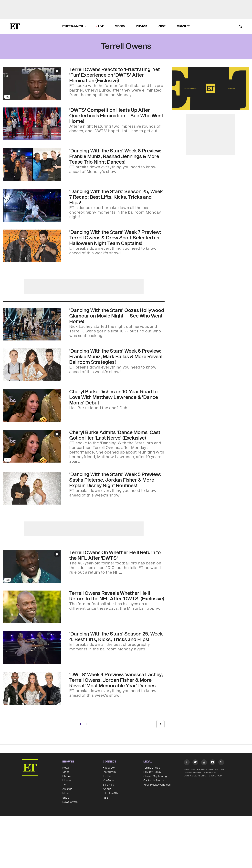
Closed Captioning (155, 776)
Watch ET (184, 26)
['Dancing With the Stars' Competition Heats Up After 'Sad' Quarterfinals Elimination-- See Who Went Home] (117, 120)
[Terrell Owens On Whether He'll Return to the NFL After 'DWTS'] (117, 562)
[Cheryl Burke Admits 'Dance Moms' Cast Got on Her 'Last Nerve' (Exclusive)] (117, 447)
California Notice (154, 781)
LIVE (101, 26)
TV (64, 785)
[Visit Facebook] (187, 763)
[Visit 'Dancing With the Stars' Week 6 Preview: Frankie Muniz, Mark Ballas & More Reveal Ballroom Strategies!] (32, 365)
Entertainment (74, 26)
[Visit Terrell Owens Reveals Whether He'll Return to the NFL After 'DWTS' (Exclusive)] (32, 607)
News (66, 768)
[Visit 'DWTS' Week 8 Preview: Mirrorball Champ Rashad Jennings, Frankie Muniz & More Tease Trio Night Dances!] (32, 165)
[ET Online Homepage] (15, 26)
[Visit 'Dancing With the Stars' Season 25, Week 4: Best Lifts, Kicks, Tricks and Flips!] (32, 648)
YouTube (108, 781)
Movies (67, 781)
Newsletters (70, 802)
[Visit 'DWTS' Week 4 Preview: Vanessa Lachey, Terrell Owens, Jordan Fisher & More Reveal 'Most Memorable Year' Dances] (32, 688)
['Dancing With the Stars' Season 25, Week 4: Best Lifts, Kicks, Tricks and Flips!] (117, 641)
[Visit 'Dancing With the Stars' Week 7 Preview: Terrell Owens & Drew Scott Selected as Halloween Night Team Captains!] (32, 246)
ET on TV (109, 785)
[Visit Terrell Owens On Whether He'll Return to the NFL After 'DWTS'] (32, 566)
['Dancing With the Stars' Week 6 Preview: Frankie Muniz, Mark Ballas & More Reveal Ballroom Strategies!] (117, 361)
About (107, 789)
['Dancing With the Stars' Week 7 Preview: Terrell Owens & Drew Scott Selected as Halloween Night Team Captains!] (117, 243)
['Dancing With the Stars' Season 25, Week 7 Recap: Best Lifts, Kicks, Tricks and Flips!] (117, 204)
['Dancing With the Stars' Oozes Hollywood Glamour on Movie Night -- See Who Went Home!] (117, 323)
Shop (162, 26)
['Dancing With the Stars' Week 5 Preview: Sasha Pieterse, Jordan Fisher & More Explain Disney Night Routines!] (117, 485)
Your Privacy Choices (157, 785)
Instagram (109, 772)
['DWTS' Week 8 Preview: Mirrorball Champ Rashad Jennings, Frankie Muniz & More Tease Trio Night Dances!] (117, 161)
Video (66, 772)
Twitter (107, 776)
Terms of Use (152, 768)
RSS (106, 798)
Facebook (109, 768)
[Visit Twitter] (195, 763)
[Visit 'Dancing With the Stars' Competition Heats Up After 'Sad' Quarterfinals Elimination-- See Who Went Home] (32, 124)
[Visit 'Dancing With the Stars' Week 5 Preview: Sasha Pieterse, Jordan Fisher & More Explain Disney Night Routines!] (32, 488)
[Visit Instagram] (204, 763)
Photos (142, 26)
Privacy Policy (152, 772)
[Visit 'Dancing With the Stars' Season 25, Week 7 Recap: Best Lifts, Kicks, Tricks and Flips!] (32, 205)
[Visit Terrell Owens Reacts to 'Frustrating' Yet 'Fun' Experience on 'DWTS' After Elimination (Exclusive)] (32, 83)
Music (66, 793)
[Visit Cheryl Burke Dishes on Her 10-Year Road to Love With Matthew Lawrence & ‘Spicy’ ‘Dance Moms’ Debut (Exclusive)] (32, 405)
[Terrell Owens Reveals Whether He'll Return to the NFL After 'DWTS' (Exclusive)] (117, 601)
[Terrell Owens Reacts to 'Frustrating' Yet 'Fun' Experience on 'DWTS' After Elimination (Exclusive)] (117, 82)
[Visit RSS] (221, 763)
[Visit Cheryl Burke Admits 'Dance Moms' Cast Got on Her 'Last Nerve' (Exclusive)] (32, 447)
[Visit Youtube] (213, 763)
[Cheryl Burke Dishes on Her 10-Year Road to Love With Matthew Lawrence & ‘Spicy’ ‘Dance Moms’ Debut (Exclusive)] (117, 400)
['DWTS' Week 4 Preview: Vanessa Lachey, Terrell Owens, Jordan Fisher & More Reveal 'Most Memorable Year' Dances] (117, 685)
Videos (120, 26)
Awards (67, 789)
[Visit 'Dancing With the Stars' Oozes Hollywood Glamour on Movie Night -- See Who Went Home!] (32, 324)
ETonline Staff (112, 793)
